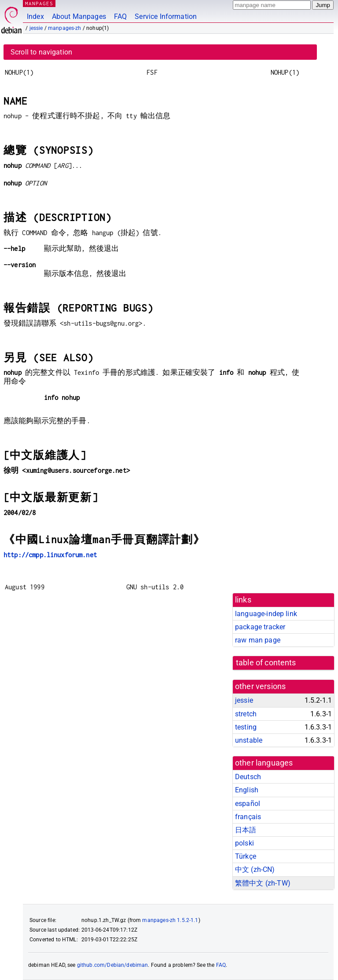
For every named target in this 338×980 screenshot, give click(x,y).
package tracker (260, 627)
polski (244, 843)
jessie (36, 28)
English (247, 790)
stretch (246, 714)
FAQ (120, 16)
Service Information (166, 16)
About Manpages (79, 16)
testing (246, 727)
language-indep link (266, 614)
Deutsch (248, 777)
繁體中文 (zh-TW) (263, 883)
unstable (249, 740)
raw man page (258, 640)
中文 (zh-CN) (255, 869)
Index (35, 16)
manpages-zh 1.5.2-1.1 (170, 920)
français (248, 817)
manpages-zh (65, 28)
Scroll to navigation (41, 52)
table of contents (266, 663)
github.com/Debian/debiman (113, 965)
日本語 (246, 830)
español (248, 804)
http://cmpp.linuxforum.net (50, 555)
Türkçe (246, 856)
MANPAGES (39, 3)
